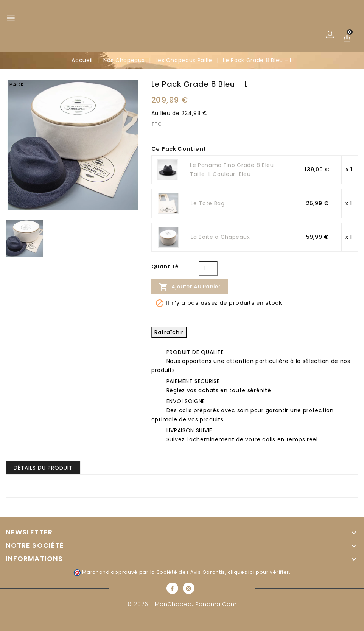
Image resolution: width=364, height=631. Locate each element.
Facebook (172, 588)
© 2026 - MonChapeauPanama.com (182, 604)
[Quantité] (208, 268)
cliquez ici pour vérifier (259, 572)
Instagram (189, 588)
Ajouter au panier (190, 287)
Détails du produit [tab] (43, 468)
